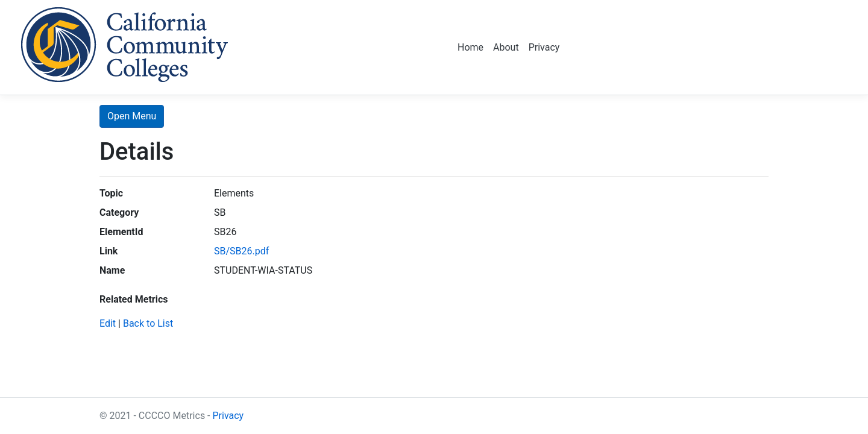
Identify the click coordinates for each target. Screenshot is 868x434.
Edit (108, 323)
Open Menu (132, 116)
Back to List (148, 323)
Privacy (544, 47)
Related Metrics (134, 299)
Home (470, 47)
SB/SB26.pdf (241, 251)
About (506, 47)
